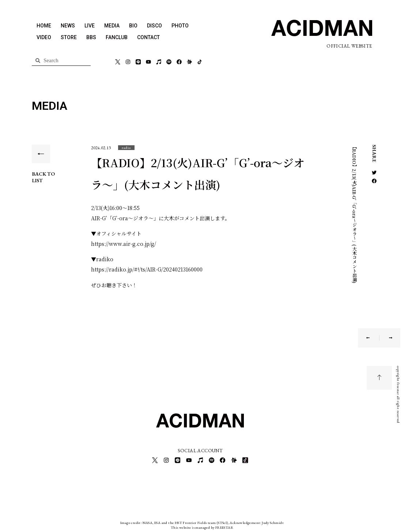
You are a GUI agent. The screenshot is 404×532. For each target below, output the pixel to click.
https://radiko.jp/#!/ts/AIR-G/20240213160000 (147, 269)
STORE (69, 37)
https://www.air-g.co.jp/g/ (124, 244)
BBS (91, 37)
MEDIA (112, 26)
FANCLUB (117, 37)
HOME (44, 26)
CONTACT (148, 37)
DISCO (154, 26)
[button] (126, 148)
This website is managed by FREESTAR (202, 526)
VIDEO (44, 37)
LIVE (90, 26)
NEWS (68, 26)
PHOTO (180, 26)
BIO (133, 26)
